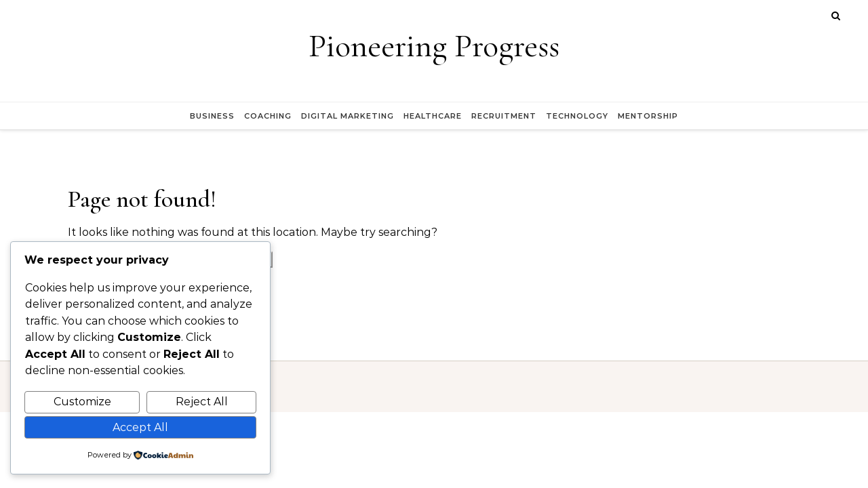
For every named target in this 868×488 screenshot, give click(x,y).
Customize (82, 402)
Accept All (140, 427)
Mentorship (648, 116)
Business (212, 116)
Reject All (202, 402)
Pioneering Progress (434, 46)
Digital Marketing (348, 116)
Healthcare (433, 116)
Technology (577, 116)
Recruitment (504, 116)
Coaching (268, 116)
